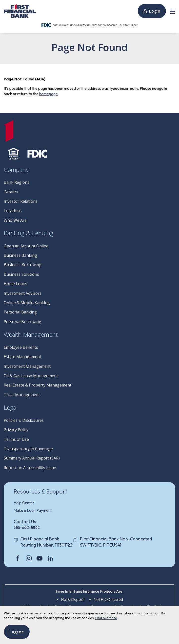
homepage (49, 94)
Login (152, 11)
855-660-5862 (27, 527)
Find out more (106, 618)
